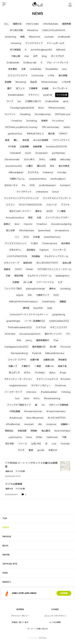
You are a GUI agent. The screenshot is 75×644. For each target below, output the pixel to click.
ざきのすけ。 (16, 250)
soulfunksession (47, 185)
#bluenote (35, 37)
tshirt (27, 398)
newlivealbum (58, 179)
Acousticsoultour (15, 218)
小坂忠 (53, 159)
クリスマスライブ (34, 43)
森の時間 (63, 76)
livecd (55, 192)
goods (41, 450)
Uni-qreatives (62, 231)
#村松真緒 (15, 411)
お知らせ (53, 450)
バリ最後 (61, 211)
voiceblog (65, 289)
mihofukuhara (50, 24)
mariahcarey (49, 302)
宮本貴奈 (13, 69)
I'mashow (17, 121)
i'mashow (42, 224)
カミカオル (33, 172)
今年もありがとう (35, 134)
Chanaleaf (15, 153)
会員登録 (64, 593)
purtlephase (59, 153)
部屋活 (7, 269)
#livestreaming (52, 398)
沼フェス (20, 88)
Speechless (44, 231)
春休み (52, 289)
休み (52, 166)
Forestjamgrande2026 (22, 108)
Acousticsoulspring (61, 224)
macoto (28, 224)
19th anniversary (51, 127)
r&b (40, 424)
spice (66, 101)
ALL (6, 24)
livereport (65, 185)
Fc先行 (34, 243)
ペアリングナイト (61, 140)
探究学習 (19, 276)
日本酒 (36, 237)
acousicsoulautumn (30, 334)
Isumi (28, 153)
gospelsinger (13, 321)
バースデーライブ (13, 392)
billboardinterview (55, 353)
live (19, 101)
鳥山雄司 (46, 431)
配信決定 (28, 263)
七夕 (60, 282)
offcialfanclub (13, 424)
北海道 (45, 88)
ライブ (10, 101)
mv (43, 405)
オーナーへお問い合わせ (37, 629)
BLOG (5, 546)
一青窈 (38, 366)
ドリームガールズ (56, 43)
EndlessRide (52, 101)
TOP (5, 518)
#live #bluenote (35, 418)
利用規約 (55, 609)
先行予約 (10, 444)
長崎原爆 (37, 147)
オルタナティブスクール (56, 256)
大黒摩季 (33, 88)
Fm (68, 334)
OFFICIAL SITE (10, 564)
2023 (56, 295)
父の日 (49, 211)
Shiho (42, 159)
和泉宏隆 (22, 431)
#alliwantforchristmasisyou (23, 302)
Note (41, 108)
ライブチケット (24, 192)
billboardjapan (16, 172)
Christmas (60, 386)
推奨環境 (20, 609)
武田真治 (31, 250)
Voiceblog (32, 121)
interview (31, 392)
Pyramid (37, 353)
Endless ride (30, 63)
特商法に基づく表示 (20, 622)
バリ (17, 237)
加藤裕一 (65, 424)
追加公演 (67, 263)
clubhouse (52, 437)
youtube (49, 37)
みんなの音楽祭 (41, 140)
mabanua (48, 172)
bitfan (39, 437)
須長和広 (9, 431)
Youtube (65, 444)
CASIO (18, 269)
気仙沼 (33, 82)
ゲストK (65, 205)
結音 (7, 140)
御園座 (63, 302)
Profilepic (40, 373)
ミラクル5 (41, 327)
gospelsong (59, 314)
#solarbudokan (16, 95)
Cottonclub (37, 76)
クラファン (34, 95)
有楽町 (44, 121)
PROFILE (7, 536)
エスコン (10, 205)
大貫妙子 (26, 366)
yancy (29, 340)
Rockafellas (52, 69)
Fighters (44, 250)
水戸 (35, 56)
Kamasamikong (19, 353)
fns (24, 185)
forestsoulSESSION (56, 147)
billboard (61, 50)
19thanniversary (57, 108)
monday (62, 172)
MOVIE (6, 555)
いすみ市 (66, 82)
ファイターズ (59, 250)
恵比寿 (51, 134)
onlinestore (42, 192)
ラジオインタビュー (41, 386)
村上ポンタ (14, 373)
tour (17, 398)
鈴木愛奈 (66, 243)
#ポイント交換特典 (59, 405)
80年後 (12, 147)
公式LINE (36, 444)
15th (30, 295)
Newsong (21, 82)
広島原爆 (24, 147)
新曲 (23, 37)
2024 (26, 237)
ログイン (70, 4)
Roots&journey (43, 114)
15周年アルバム (17, 179)
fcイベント (10, 114)
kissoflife (38, 308)
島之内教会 (64, 166)
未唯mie (49, 366)
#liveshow (33, 30)
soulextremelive (38, 179)
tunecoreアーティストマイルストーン (29, 314)
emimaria (10, 334)
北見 (39, 218)
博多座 (26, 308)
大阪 (64, 437)
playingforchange (35, 289)
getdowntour (15, 134)
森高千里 (62, 366)
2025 (32, 185)
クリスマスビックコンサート (57, 198)
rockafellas (36, 69)
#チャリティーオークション (18, 379)
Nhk (19, 340)
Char (56, 340)
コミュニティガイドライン (55, 616)
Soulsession (42, 153)
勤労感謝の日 (39, 347)
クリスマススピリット (16, 243)
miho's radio (32, 24)
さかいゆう (29, 159)
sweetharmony (52, 237)
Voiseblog (25, 114)
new (64, 69)
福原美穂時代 (43, 340)
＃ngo (63, 373)
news (29, 437)
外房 (8, 276)
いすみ (51, 76)
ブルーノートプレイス (57, 63)
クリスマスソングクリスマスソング (21, 198)
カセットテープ (12, 263)
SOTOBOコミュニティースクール (54, 269)
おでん (27, 373)
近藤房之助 (49, 360)
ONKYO (63, 134)
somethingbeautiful (41, 50)
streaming (10, 37)
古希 (23, 69)
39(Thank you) (63, 114)
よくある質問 (55, 622)
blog (44, 56)
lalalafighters (62, 276)
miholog (66, 392)
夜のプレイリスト (53, 334)
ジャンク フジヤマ (17, 360)
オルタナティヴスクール (39, 276)
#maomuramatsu (56, 411)
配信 (31, 450)
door (17, 224)
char (27, 56)
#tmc (37, 398)
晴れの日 (41, 166)
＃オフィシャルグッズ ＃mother (53, 379)
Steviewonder (12, 159)
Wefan (30, 269)
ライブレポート (60, 88)
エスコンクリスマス (17, 76)
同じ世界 (10, 231)
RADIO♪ (7, 582)
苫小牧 (53, 347)
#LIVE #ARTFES (57, 418)
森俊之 (7, 224)
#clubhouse (16, 418)
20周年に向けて (33, 101)
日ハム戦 (28, 282)
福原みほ (17, 24)
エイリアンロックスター (57, 218)
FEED (5, 573)
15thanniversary (49, 82)
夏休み (39, 211)
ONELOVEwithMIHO (54, 30)
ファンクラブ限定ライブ (19, 405)
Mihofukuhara (26, 231)
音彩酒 (26, 140)
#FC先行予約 (16, 30)
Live (54, 444)
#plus (52, 373)
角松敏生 (63, 360)
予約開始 (36, 256)
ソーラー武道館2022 (35, 321)
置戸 (9, 88)
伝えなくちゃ (11, 185)
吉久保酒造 (15, 50)
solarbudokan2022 (59, 321)
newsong (16, 43)
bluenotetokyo (62, 431)
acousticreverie (14, 166)
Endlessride (13, 63)
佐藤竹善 (35, 360)
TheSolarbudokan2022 (20, 327)
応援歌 (16, 282)
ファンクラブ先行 (13, 289)
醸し (16, 140)
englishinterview (18, 386)
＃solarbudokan (49, 392)
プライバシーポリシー (20, 616)
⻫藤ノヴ (13, 366)
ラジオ (21, 450)
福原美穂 (67, 24)
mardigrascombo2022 (16, 347)
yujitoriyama (15, 437)
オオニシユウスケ (59, 327)
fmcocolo (66, 347)
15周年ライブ (43, 295)
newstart (29, 424)
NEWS (6, 527)
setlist (67, 127)
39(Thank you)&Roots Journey (21, 127)
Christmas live (50, 243)
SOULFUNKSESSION (30, 205)
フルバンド (52, 205)
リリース (23, 444)
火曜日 (29, 166)
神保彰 (34, 431)
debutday (65, 159)
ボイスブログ (57, 56)
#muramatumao (33, 411)
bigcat (20, 295)
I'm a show (58, 121)
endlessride (64, 37)
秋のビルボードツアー (20, 211)
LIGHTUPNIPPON (17, 256)
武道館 (8, 82)
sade (50, 308)
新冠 (30, 218)
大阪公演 (16, 56)
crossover (51, 424)
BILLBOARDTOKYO (47, 263)
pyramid (48, 95)
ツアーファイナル (45, 282)
